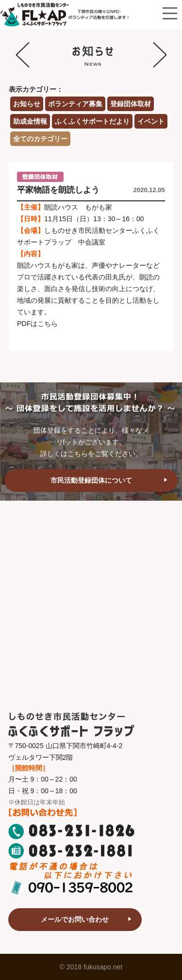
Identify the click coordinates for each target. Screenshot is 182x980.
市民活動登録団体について (91, 480)
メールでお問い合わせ (75, 919)
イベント (151, 121)
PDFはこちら (37, 324)
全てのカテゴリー (40, 139)
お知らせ (27, 104)
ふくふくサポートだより (92, 121)
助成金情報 (30, 121)
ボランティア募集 (75, 104)
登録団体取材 (131, 104)
